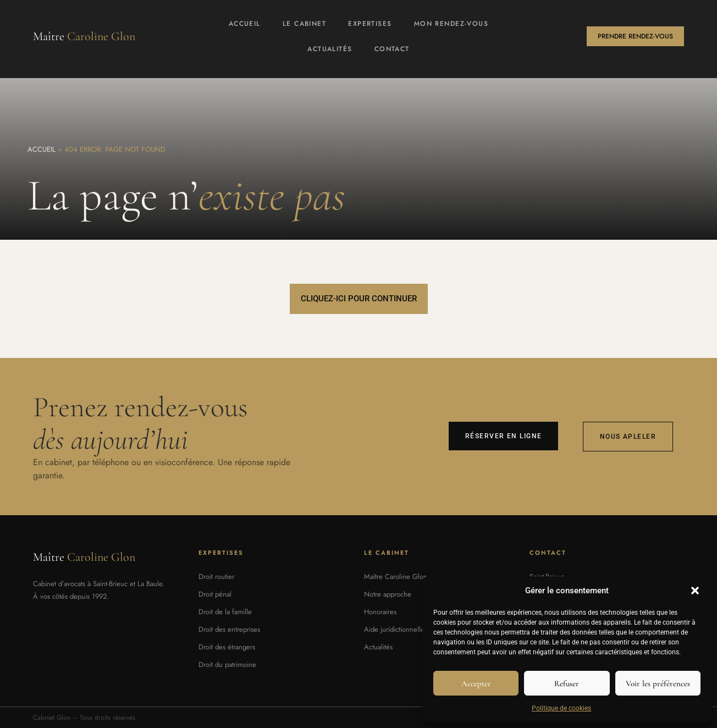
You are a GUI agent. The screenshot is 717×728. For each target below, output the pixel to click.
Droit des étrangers (227, 647)
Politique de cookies (561, 708)
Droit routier (216, 577)
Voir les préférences (658, 683)
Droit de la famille (225, 612)
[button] (695, 591)
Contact (392, 49)
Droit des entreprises (229, 629)
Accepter (476, 683)
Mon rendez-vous (451, 24)
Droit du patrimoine (227, 664)
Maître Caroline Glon (396, 577)
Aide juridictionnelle (394, 629)
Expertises (370, 24)
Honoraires (380, 612)
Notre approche (388, 594)
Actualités (330, 49)
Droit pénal (215, 594)
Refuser (567, 683)
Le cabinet (304, 24)
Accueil (245, 24)
